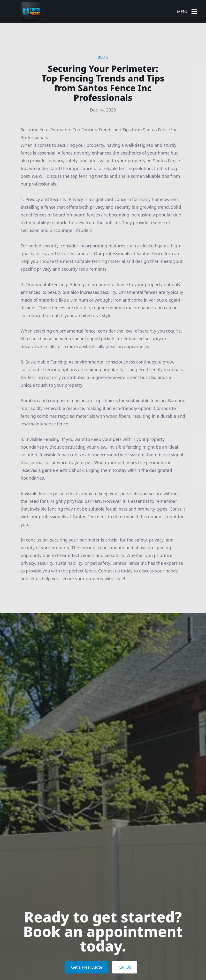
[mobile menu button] (194, 12)
